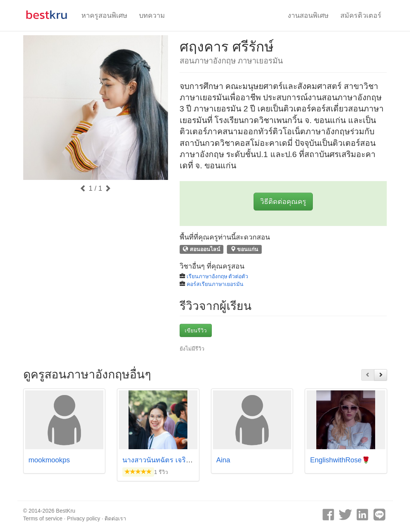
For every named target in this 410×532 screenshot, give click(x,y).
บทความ (152, 15)
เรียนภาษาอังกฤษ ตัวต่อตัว (218, 276)
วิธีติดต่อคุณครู (283, 202)
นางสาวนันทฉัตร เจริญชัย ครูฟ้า (171, 460)
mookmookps (49, 460)
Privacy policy (84, 518)
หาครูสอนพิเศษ (104, 15)
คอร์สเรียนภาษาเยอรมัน (215, 284)
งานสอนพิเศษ (308, 15)
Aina (223, 460)
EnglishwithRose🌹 (340, 460)
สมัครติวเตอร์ (361, 15)
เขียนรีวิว (196, 330)
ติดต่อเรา (115, 518)
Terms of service (43, 518)
